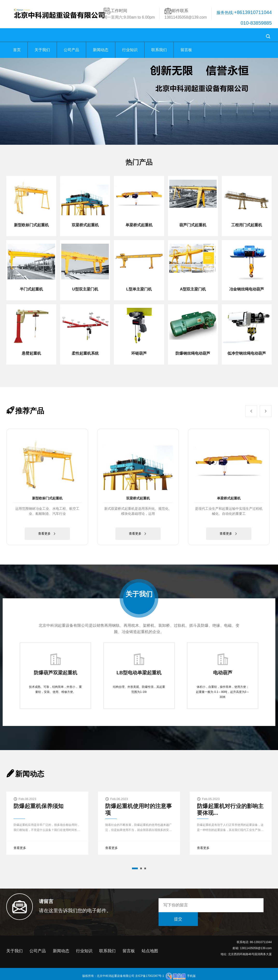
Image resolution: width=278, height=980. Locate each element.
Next (263, 408)
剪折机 (102, 977)
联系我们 (159, 50)
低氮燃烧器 (190, 977)
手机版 (191, 965)
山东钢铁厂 (158, 977)
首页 (17, 50)
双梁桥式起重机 (138, 498)
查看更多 (47, 534)
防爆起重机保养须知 (38, 806)
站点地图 (150, 940)
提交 (252, 905)
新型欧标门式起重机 (47, 498)
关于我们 (42, 50)
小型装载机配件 (139, 977)
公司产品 (71, 50)
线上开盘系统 (208, 977)
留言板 (186, 50)
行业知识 (130, 50)
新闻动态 (101, 50)
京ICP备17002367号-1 (149, 965)
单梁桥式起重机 (229, 498)
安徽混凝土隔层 (118, 977)
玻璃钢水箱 (174, 977)
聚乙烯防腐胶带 (85, 977)
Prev (249, 408)
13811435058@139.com (186, 17)
